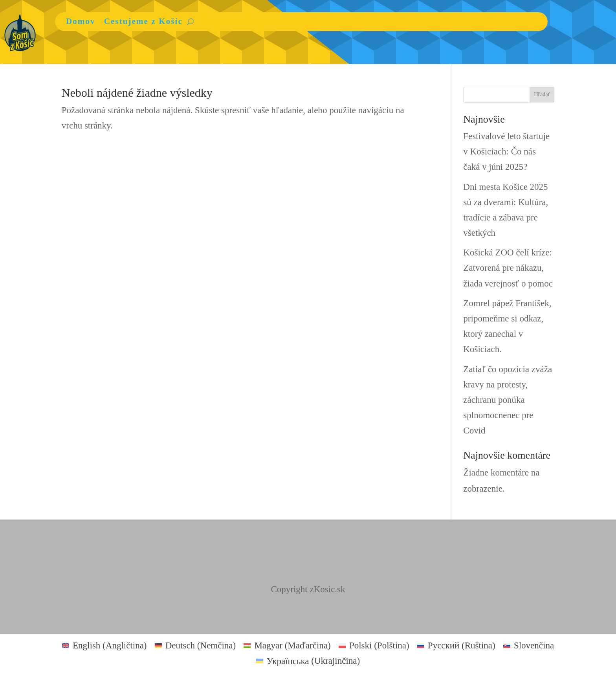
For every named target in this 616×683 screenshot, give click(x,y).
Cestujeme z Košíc (143, 21)
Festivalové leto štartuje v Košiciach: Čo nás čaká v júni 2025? (506, 151)
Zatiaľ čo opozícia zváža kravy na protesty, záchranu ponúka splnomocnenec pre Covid (508, 400)
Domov (81, 21)
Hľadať (542, 95)
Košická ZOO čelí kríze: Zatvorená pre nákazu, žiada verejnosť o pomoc (508, 268)
